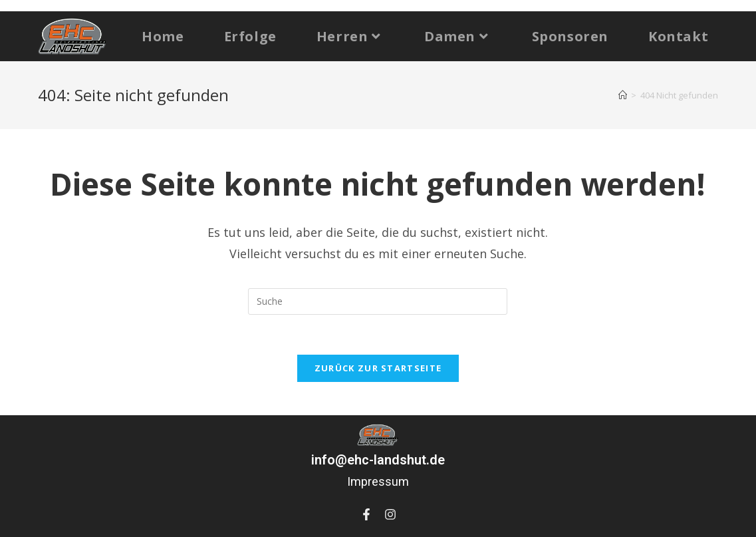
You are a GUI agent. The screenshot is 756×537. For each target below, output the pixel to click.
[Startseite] (623, 95)
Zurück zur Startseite (378, 368)
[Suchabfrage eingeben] (378, 301)
